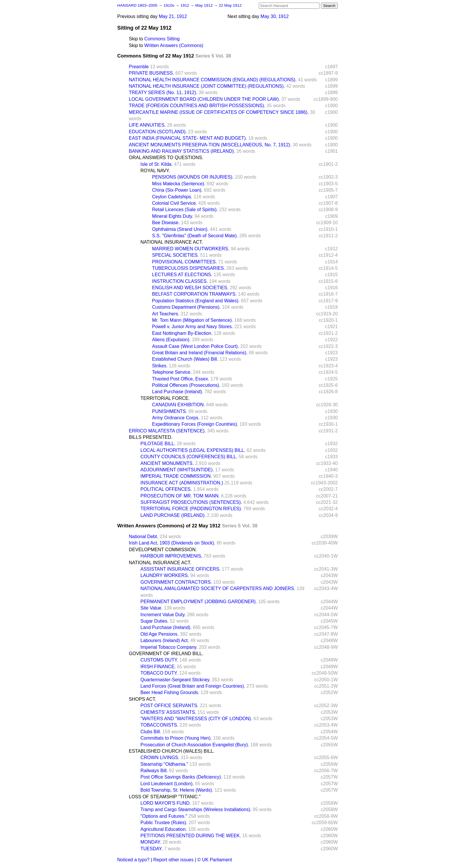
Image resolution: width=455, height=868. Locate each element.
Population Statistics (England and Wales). (196, 301)
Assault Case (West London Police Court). (195, 346)
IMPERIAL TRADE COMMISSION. (176, 476)
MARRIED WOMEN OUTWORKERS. (191, 249)
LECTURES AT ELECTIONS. (182, 275)
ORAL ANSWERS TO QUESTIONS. (166, 158)
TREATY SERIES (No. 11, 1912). (163, 92)
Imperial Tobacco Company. (169, 647)
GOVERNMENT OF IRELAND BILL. (166, 654)
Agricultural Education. (164, 829)
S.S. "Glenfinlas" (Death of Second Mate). (195, 236)
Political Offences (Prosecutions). (186, 385)
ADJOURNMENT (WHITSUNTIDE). (177, 470)
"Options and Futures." (164, 816)
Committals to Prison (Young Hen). (176, 738)
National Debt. (143, 537)
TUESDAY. (152, 849)
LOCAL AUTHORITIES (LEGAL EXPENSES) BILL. (193, 450)
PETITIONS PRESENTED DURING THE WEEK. (191, 836)
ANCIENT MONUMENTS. (167, 463)
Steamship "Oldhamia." (164, 764)
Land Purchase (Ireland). (178, 392)
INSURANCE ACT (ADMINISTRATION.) (182, 483)
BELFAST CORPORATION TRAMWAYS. (194, 294)
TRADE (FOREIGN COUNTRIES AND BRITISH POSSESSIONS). (197, 106)
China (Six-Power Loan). (177, 190)
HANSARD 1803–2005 (137, 5)
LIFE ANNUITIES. (147, 125)
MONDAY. (151, 842)
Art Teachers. (166, 314)
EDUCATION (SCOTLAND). (158, 132)
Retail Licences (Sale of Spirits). (185, 210)
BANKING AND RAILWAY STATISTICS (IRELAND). (182, 151)
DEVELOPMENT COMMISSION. (163, 550)
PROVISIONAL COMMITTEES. (184, 262)
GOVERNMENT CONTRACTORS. (176, 582)
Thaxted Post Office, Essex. (181, 379)
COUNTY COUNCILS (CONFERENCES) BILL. (189, 457)
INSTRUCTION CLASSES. (180, 281)
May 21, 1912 (173, 16)
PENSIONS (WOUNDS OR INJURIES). (193, 177)
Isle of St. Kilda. (157, 164)
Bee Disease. (166, 223)
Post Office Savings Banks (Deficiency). (181, 777)
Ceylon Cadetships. (172, 197)
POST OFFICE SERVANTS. (169, 706)
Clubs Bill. (151, 732)
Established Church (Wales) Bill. (185, 359)
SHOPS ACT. (142, 699)
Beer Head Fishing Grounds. (170, 692)
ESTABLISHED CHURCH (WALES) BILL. (172, 751)
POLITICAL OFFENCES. (166, 489)
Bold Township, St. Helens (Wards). (177, 790)
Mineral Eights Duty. (173, 216)
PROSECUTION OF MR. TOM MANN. (180, 496)
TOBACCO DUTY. (159, 673)
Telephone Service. (172, 372)
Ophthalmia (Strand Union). (180, 229)
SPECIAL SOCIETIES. (175, 255)
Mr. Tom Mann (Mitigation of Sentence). (193, 320)
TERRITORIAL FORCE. (165, 398)
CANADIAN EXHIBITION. (178, 405)
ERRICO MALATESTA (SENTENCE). (167, 431)
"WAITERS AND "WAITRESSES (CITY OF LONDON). (196, 719)
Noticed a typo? (133, 860)
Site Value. (151, 608)
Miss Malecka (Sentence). (179, 184)
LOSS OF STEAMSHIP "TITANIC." (165, 797)
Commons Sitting (162, 39)
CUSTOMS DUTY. (159, 660)
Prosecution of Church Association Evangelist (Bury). (195, 745)
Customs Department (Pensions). (186, 307)
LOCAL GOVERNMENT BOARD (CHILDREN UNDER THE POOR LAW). (204, 99)
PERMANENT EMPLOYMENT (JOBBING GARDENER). (199, 602)
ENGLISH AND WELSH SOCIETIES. (190, 288)
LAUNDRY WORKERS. (165, 575)
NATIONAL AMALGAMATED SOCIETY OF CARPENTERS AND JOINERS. (218, 588)
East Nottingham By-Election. (182, 333)
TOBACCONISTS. (159, 725)
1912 (185, 5)
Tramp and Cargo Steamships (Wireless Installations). (196, 809)
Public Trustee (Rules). (164, 823)
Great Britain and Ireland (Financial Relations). (200, 353)
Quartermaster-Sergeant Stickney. (176, 680)
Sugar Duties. (155, 621)
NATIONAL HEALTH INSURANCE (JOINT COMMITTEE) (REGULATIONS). (207, 86)
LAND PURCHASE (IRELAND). (173, 515)
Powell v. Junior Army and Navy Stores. (193, 327)
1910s (169, 5)
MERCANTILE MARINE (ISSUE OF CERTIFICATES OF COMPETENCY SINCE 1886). (219, 112)
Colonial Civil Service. (175, 203)
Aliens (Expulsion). (171, 340)
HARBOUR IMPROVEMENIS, (171, 556)
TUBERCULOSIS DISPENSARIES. (189, 268)
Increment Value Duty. (163, 615)
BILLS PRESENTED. (151, 437)
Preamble (139, 67)
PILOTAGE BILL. (158, 444)
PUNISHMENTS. (170, 411)
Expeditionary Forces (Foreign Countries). (195, 424)
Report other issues (173, 860)
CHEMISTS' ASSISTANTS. (168, 712)
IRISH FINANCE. (158, 667)
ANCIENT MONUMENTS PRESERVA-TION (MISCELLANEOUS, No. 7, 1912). (210, 145)
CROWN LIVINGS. (160, 758)
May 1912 (204, 5)
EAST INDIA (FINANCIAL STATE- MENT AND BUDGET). (188, 138)
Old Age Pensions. (160, 634)
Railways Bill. (154, 771)
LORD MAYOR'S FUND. (166, 803)
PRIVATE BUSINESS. (151, 73)
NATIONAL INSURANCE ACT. (172, 242)
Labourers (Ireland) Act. (165, 640)
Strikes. (160, 366)
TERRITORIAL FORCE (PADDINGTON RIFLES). (191, 509)
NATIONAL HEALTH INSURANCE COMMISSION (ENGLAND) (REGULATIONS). (213, 80)
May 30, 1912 (275, 16)
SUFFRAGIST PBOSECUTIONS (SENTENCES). (191, 502)
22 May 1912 (230, 5)
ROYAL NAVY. (155, 171)
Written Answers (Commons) (174, 45)
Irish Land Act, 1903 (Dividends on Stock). (172, 543)
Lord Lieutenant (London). (167, 784)
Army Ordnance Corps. (176, 418)
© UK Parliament (215, 860)
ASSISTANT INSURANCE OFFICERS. (180, 569)
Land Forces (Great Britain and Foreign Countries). (193, 686)
